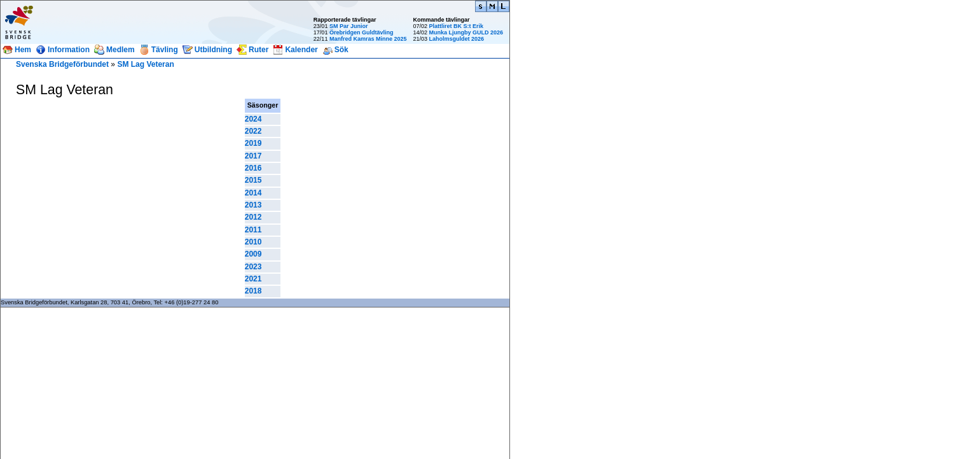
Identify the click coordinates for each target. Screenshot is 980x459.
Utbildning (213, 50)
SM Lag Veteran (145, 64)
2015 (253, 180)
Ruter (259, 50)
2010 (253, 242)
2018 (253, 291)
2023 (253, 267)
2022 (253, 131)
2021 (253, 279)
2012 (253, 217)
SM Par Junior (349, 26)
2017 (253, 156)
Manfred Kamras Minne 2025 (368, 39)
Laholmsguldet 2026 (456, 39)
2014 (253, 193)
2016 (253, 168)
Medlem (121, 50)
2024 (253, 119)
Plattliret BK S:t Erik (456, 26)
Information (69, 50)
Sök (342, 50)
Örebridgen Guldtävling (362, 32)
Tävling (165, 50)
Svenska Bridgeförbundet (62, 64)
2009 (253, 254)
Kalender (301, 50)
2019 (253, 143)
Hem (23, 50)
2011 (253, 230)
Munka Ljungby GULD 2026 (466, 32)
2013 (253, 205)
